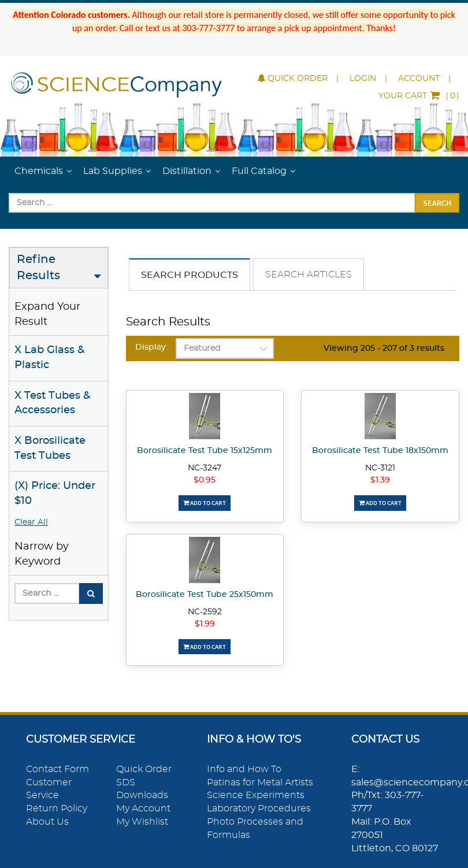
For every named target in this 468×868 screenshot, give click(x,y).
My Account (143, 808)
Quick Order (293, 79)
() (419, 96)
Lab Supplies (113, 171)
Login (363, 79)
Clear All (31, 522)
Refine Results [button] (38, 268)
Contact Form (57, 769)
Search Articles (309, 275)
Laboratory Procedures (259, 808)
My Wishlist (142, 822)
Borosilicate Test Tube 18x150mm (380, 451)
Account (419, 79)
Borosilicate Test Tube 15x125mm (205, 451)
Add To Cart (205, 503)
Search (437, 203)
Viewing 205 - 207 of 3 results (384, 348)
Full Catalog (259, 171)
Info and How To (244, 769)
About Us (47, 822)
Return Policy (57, 808)
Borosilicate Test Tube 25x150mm (205, 595)
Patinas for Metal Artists (260, 782)
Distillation (187, 171)
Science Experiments (256, 795)
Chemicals (39, 171)
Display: (151, 347)
